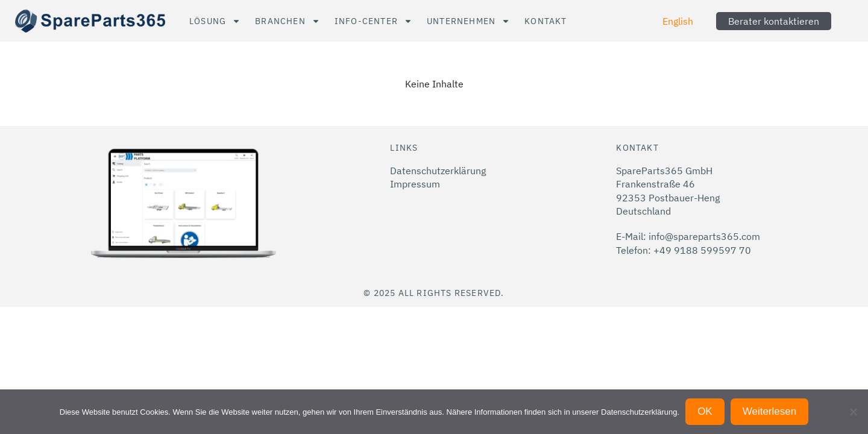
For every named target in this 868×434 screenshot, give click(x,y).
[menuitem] (678, 21)
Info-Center (373, 21)
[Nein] (853, 412)
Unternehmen (468, 21)
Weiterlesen (769, 411)
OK (705, 411)
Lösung (215, 21)
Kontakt (546, 21)
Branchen (288, 21)
